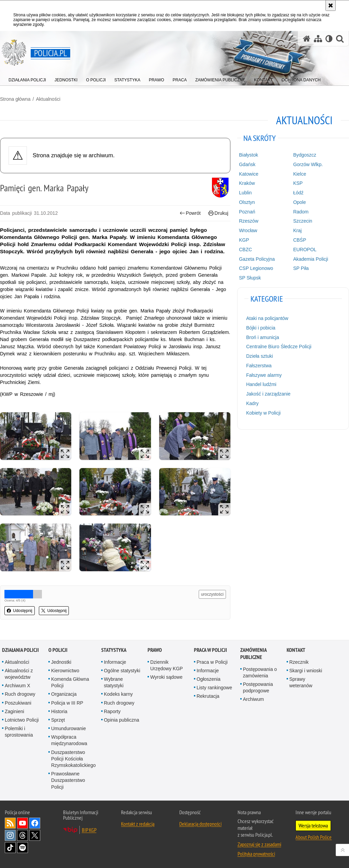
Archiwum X (18, 686)
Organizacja (64, 694)
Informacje (115, 662)
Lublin (245, 193)
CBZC (245, 250)
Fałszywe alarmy (264, 375)
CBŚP (300, 240)
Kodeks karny (118, 694)
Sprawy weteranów (301, 682)
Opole (299, 202)
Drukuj (218, 213)
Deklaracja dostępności (200, 824)
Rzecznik (299, 662)
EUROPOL (305, 250)
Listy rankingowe (214, 688)
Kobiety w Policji (263, 413)
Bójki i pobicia (261, 328)
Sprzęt (58, 720)
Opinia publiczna (122, 720)
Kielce (300, 174)
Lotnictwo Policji (22, 720)
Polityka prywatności (256, 854)
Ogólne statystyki (122, 671)
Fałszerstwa (259, 366)
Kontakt (296, 650)
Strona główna (15, 99)
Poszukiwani (18, 703)
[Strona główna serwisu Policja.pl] (307, 39)
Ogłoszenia (209, 679)
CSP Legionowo (256, 268)
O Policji (58, 650)
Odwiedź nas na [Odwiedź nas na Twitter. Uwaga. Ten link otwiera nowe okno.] (35, 835)
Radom (301, 212)
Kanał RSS (10, 823)
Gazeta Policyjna (257, 259)
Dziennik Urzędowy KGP (167, 665)
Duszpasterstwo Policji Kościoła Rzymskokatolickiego (73, 759)
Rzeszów (249, 221)
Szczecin (303, 221)
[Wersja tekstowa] (329, 39)
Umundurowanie (69, 728)
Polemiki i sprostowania (19, 732)
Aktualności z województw (19, 674)
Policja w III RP (67, 703)
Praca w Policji (210, 650)
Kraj (297, 230)
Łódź (298, 193)
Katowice (249, 174)
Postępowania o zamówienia (260, 672)
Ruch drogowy (20, 694)
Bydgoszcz (305, 155)
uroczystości (212, 594)
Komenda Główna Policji (70, 682)
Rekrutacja (208, 696)
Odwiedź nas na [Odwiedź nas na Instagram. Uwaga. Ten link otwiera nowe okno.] (10, 835)
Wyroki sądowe (166, 677)
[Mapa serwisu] (318, 39)
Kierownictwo (65, 671)
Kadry (252, 403)
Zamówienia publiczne (253, 654)
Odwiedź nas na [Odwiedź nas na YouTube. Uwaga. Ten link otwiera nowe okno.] (22, 823)
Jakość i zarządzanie (268, 394)
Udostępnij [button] (20, 611)
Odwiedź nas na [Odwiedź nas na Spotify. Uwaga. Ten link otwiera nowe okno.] (22, 848)
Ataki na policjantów (267, 318)
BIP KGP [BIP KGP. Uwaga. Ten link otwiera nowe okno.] (89, 830)
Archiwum (253, 699)
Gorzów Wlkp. (308, 164)
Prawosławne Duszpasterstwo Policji (68, 780)
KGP (244, 240)
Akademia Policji (311, 259)
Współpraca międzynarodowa (69, 740)
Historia (59, 711)
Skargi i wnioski (306, 671)
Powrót (190, 213)
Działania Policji (20, 650)
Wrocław (248, 230)
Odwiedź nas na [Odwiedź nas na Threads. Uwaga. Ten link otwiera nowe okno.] (22, 835)
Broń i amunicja (263, 337)
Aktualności (48, 99)
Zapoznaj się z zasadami (259, 844)
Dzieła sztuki (260, 356)
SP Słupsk (250, 278)
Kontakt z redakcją (138, 824)
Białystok (248, 155)
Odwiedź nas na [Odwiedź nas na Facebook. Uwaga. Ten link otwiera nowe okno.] (35, 823)
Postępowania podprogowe (258, 687)
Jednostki (61, 662)
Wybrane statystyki (114, 682)
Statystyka (114, 650)
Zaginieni (14, 711)
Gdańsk (247, 164)
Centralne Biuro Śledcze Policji (279, 347)
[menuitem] (27, 78)
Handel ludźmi (261, 384)
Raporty (112, 711)
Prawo (155, 650)
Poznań (247, 212)
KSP (298, 183)
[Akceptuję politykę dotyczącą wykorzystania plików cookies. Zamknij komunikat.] (331, 5)
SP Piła (301, 268)
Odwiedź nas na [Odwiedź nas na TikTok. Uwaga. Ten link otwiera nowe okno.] (10, 848)
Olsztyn (247, 202)
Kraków (247, 183)
